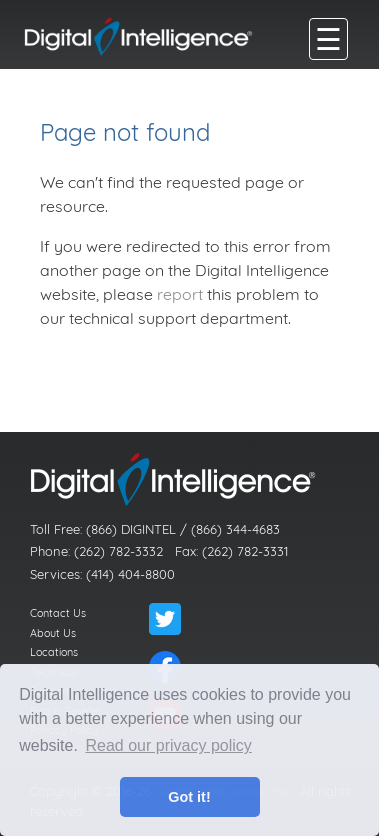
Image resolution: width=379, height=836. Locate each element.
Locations (54, 652)
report (180, 294)
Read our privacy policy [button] (169, 745)
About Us (53, 633)
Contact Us (58, 613)
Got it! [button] (189, 797)
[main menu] (328, 39)
